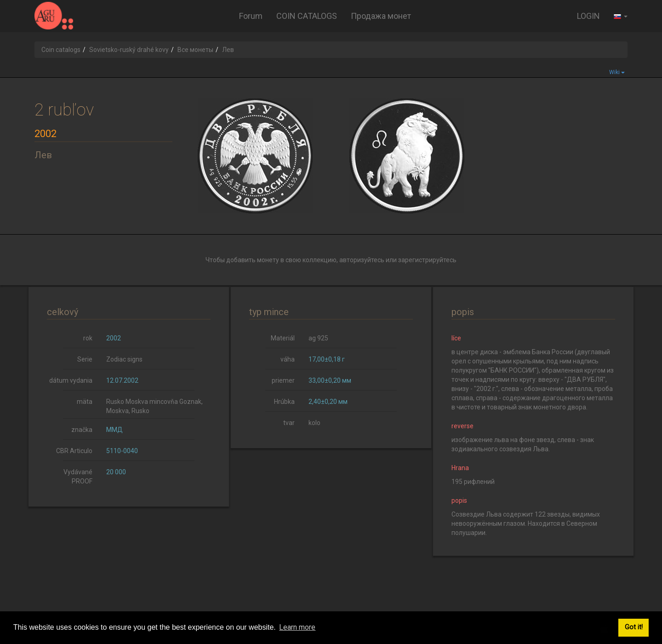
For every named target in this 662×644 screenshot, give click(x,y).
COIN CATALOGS (307, 16)
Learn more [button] (297, 627)
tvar (289, 423)
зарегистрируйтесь (427, 260)
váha (288, 359)
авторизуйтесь (362, 260)
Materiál (283, 338)
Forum (251, 16)
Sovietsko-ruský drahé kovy (129, 50)
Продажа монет (381, 16)
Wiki (617, 72)
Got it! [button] (634, 627)
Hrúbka (284, 402)
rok (88, 338)
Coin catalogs (61, 50)
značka (82, 430)
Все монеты (195, 50)
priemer (283, 380)
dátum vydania (71, 380)
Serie (85, 359)
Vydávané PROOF (78, 477)
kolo (314, 423)
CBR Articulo (74, 451)
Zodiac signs (124, 359)
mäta (85, 402)
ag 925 (318, 338)
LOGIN (588, 16)
